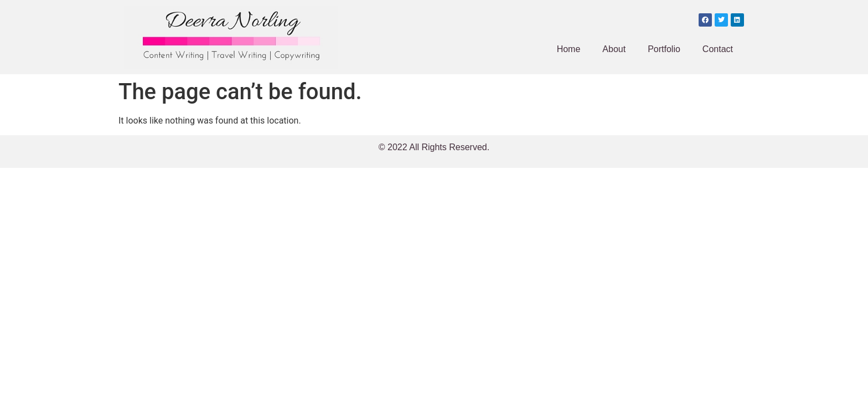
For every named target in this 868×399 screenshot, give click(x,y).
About (614, 49)
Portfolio (664, 49)
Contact (718, 49)
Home (569, 49)
